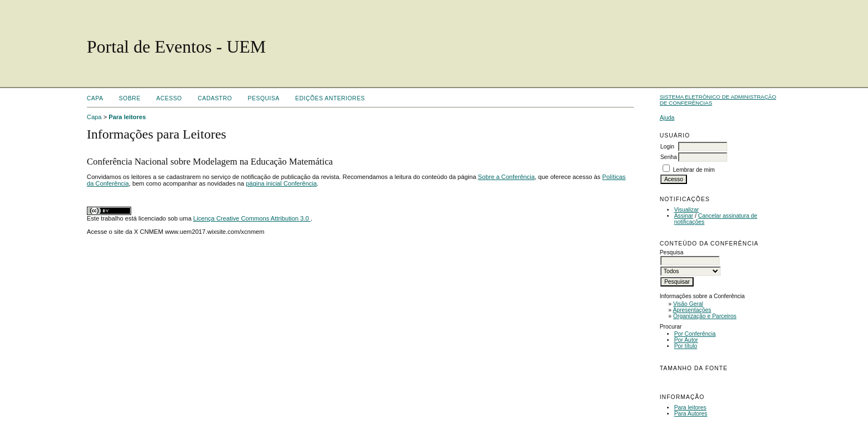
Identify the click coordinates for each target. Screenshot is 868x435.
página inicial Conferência (281, 183)
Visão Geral (688, 304)
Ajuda (667, 118)
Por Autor (686, 340)
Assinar (684, 216)
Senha (669, 157)
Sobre (130, 98)
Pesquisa (264, 98)
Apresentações (692, 310)
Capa (95, 98)
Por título (686, 346)
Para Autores (691, 414)
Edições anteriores (330, 98)
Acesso (169, 98)
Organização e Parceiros (705, 316)
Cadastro (215, 98)
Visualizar (687, 210)
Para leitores (690, 408)
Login (667, 147)
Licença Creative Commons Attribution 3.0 (252, 218)
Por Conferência (695, 334)
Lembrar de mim (694, 170)
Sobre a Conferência (506, 177)
